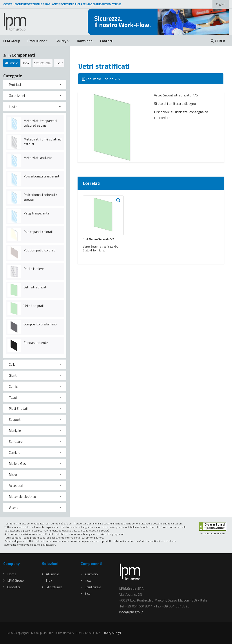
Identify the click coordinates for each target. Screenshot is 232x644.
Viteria (14, 507)
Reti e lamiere (34, 269)
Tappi (13, 397)
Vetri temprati (34, 306)
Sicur (59, 63)
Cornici (14, 386)
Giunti (13, 375)
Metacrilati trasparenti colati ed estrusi (40, 123)
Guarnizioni (17, 96)
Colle (12, 364)
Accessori (16, 485)
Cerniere (15, 452)
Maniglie (15, 430)
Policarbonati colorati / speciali (40, 197)
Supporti (15, 419)
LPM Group (12, 41)
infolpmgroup (131, 612)
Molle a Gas (17, 463)
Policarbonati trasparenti (42, 176)
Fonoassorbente (36, 343)
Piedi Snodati (18, 408)
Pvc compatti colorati (40, 250)
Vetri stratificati (35, 287)
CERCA (218, 41)
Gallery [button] (63, 41)
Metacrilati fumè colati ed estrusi (43, 141)
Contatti (107, 41)
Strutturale (43, 63)
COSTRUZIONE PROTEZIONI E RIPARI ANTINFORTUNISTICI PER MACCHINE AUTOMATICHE (62, 4)
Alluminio (12, 63)
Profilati (15, 85)
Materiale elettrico (22, 496)
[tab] (35, 85)
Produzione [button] (38, 41)
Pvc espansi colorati (38, 232)
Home (10, 574)
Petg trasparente (36, 213)
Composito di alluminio (40, 324)
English (221, 4)
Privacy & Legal (112, 633)
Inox (26, 63)
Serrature (16, 441)
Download (85, 41)
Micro (13, 474)
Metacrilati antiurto (38, 158)
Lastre (14, 107)
